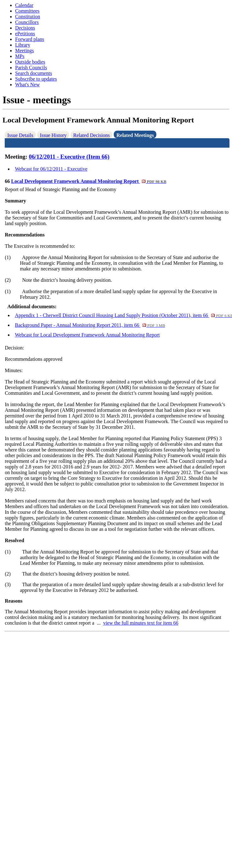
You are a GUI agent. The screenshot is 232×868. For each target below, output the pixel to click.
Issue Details (20, 135)
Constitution (28, 17)
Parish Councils (31, 68)
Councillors (27, 22)
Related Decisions (91, 135)
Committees (27, 11)
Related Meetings (135, 135)
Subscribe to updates (36, 79)
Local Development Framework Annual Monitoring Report (89, 181)
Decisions (25, 28)
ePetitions (25, 34)
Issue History (53, 135)
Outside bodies (30, 62)
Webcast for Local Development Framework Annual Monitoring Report (87, 335)
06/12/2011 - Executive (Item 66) (69, 157)
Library (23, 45)
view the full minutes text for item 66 (141, 623)
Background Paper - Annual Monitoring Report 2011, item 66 (90, 325)
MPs (20, 56)
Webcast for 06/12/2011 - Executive (51, 169)
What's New (27, 85)
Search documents (34, 73)
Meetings (25, 51)
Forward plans (30, 39)
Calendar (24, 5)
